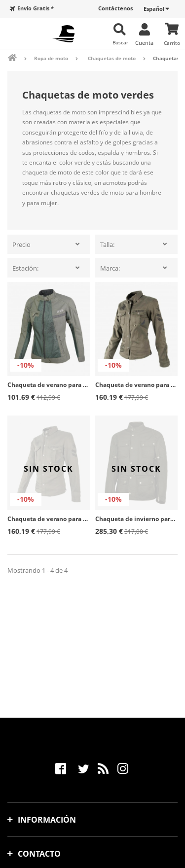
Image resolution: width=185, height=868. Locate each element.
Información (47, 820)
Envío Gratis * (36, 8)
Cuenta (144, 42)
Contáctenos (115, 8)
